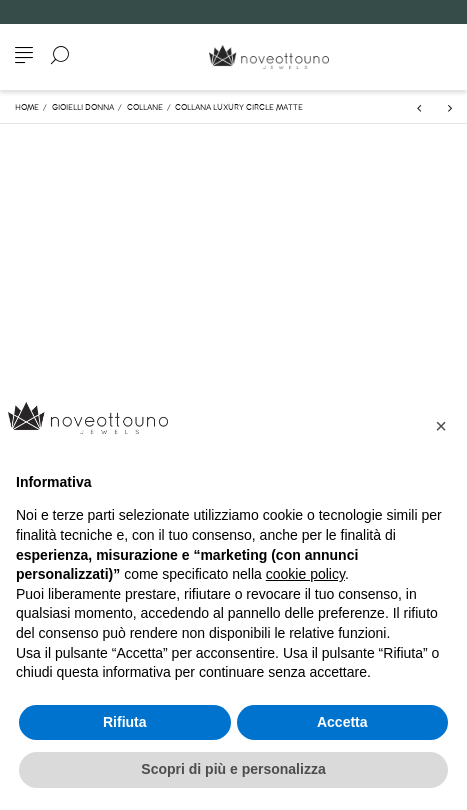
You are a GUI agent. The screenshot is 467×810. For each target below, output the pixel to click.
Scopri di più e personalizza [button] (233, 769)
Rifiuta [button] (125, 722)
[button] (441, 426)
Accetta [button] (342, 722)
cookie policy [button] (305, 574)
